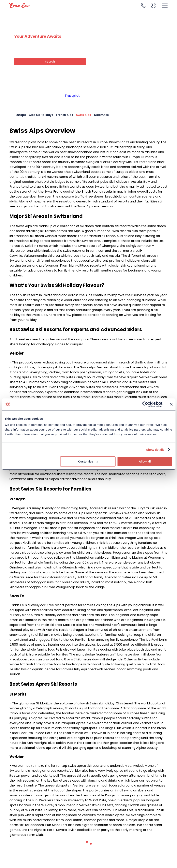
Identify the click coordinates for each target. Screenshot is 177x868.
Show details (155, 450)
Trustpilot (72, 96)
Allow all (145, 461)
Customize (88, 461)
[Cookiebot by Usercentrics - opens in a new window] (145, 404)
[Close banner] (171, 404)
